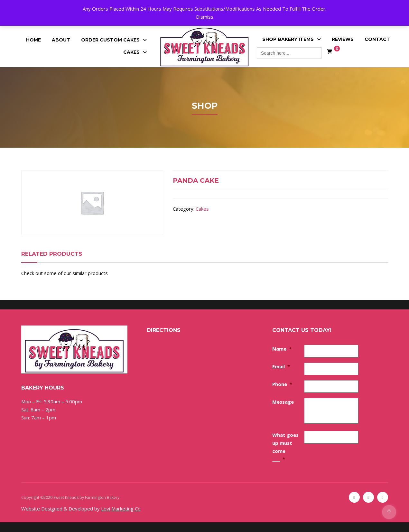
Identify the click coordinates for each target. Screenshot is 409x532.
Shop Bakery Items (288, 39)
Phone (282, 384)
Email (281, 366)
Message (283, 402)
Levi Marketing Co (121, 509)
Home (33, 40)
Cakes (131, 52)
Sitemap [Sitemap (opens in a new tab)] (128, 497)
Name (282, 349)
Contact (377, 39)
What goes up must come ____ (285, 447)
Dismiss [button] (205, 17)
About (61, 40)
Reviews (343, 39)
